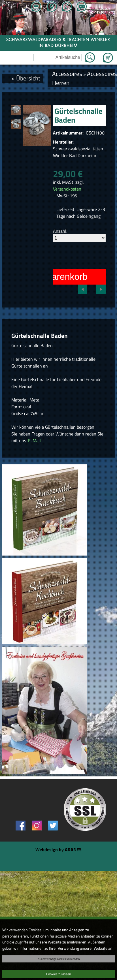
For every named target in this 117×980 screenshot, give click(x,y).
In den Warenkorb (52, 277)
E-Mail (34, 441)
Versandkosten (67, 189)
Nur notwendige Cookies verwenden (59, 959)
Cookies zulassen (58, 974)
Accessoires (67, 74)
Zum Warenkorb (108, 54)
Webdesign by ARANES (58, 849)
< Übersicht (26, 78)
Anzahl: (60, 231)
